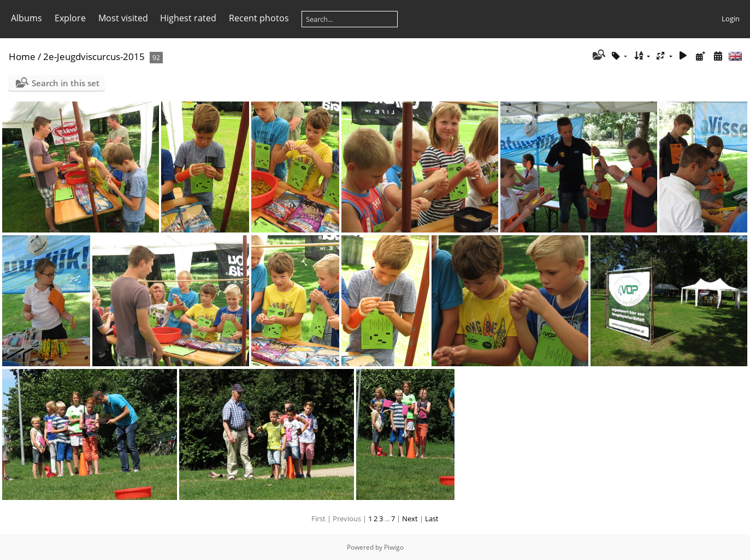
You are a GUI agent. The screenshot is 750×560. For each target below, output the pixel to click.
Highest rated (188, 18)
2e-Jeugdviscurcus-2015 (94, 56)
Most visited (123, 18)
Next (410, 519)
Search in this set (66, 83)
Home (22, 56)
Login (731, 19)
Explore (70, 18)
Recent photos (259, 18)
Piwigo (394, 547)
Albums (26, 18)
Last (432, 519)
